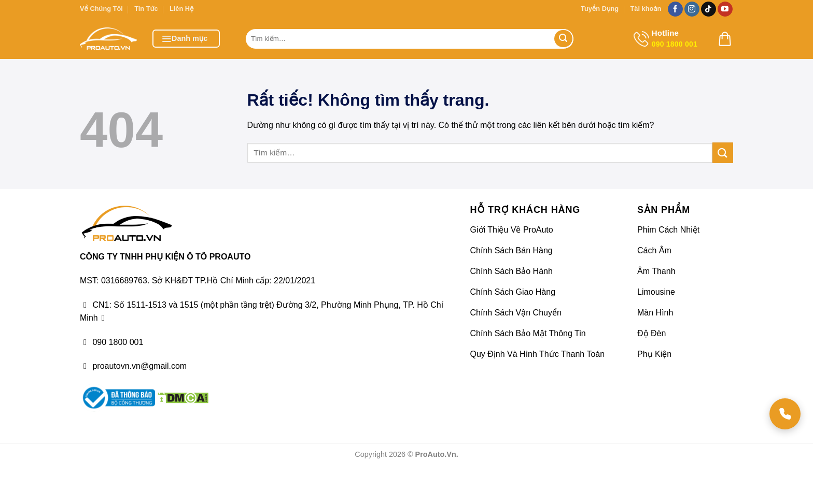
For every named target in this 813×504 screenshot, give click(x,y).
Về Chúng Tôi (101, 9)
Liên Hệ (182, 9)
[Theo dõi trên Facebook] (675, 9)
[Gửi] (563, 39)
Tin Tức (146, 9)
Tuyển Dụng (600, 9)
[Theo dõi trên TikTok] (709, 9)
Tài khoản (646, 9)
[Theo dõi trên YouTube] (725, 9)
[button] (186, 39)
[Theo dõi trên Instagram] (692, 9)
